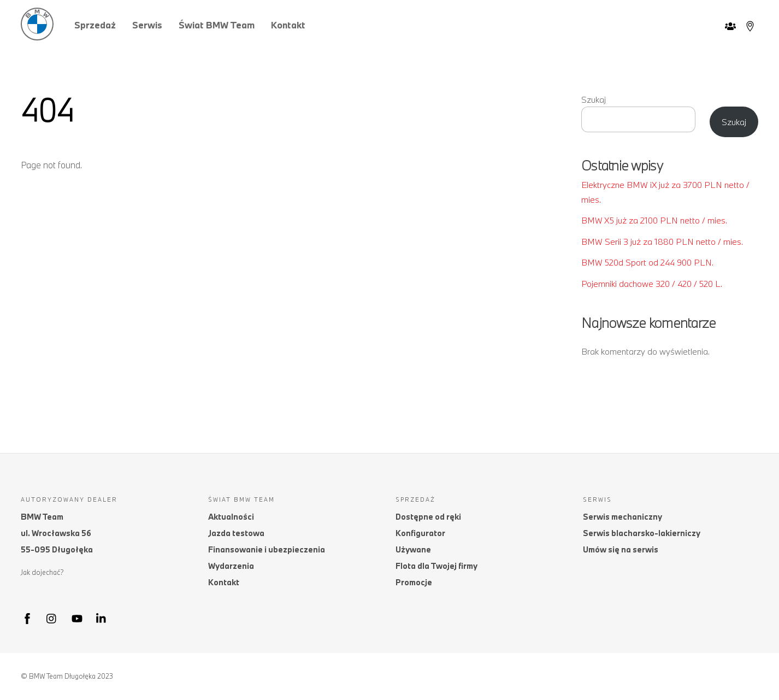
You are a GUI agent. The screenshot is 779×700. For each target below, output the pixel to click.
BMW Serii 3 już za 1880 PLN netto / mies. (662, 242)
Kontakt (288, 25)
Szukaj (594, 99)
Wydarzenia (231, 566)
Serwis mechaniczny (622, 517)
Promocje (414, 582)
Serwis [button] (147, 25)
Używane (413, 549)
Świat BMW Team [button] (217, 25)
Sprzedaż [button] (95, 25)
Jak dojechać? (42, 572)
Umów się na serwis (621, 549)
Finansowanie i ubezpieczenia (267, 549)
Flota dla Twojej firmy (436, 566)
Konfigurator (420, 533)
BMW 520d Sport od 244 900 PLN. (647, 262)
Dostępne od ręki (428, 517)
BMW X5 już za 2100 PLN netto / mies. (654, 220)
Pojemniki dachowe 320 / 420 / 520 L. (652, 284)
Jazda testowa (236, 533)
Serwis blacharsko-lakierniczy (642, 533)
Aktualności (231, 517)
